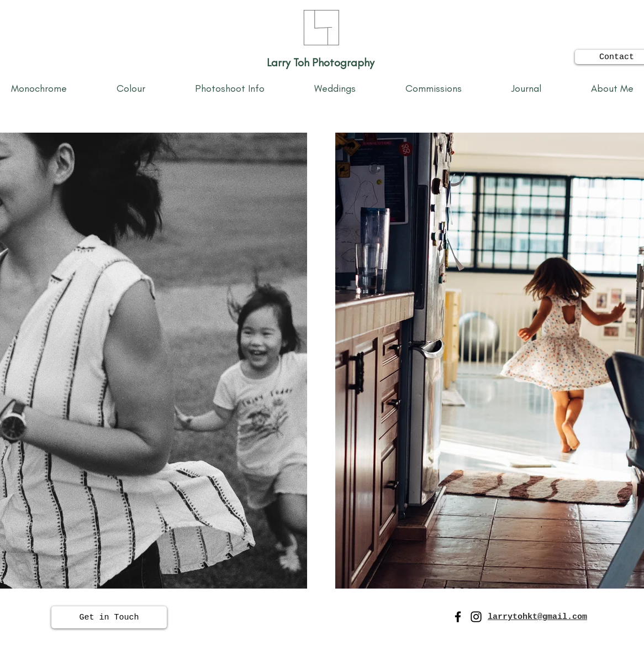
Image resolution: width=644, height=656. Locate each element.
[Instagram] (476, 617)
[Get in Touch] (109, 617)
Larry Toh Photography (322, 62)
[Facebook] (458, 617)
